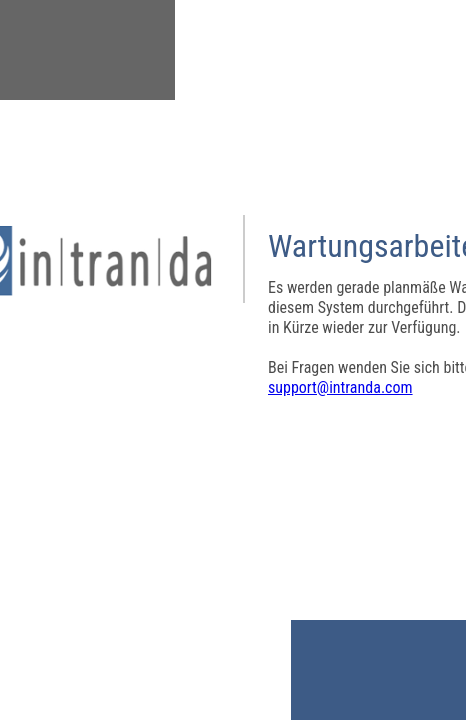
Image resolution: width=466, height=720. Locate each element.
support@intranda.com (340, 387)
